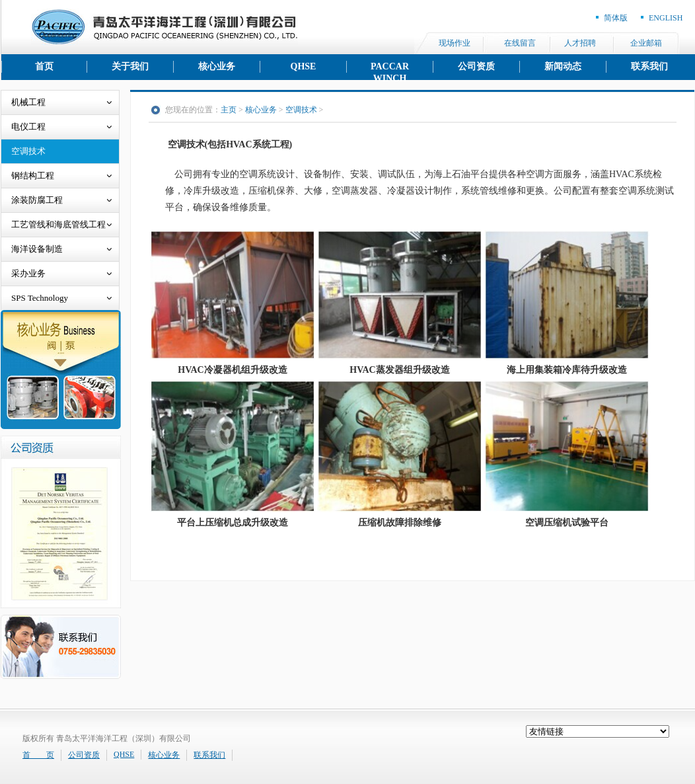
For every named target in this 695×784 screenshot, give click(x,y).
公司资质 (476, 66)
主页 (229, 110)
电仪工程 (28, 127)
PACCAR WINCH (390, 67)
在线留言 (520, 43)
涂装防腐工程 (37, 200)
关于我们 (130, 66)
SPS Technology (40, 298)
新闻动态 (563, 66)
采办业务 (28, 273)
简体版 (616, 18)
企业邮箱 (646, 43)
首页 (44, 66)
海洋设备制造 (37, 249)
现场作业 (455, 43)
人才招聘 (580, 43)
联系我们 (649, 66)
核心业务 (217, 66)
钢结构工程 (33, 176)
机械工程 (28, 102)
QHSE (304, 66)
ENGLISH (666, 18)
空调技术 (28, 151)
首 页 (38, 755)
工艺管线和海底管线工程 (58, 224)
